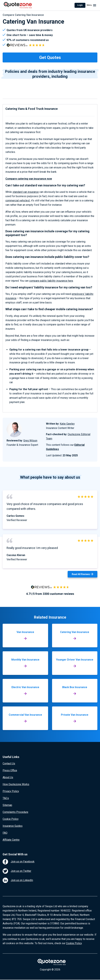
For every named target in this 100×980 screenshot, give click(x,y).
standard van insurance (26, 192)
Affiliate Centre (11, 840)
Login (80, 5)
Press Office (10, 770)
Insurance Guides (13, 826)
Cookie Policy (11, 819)
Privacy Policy (11, 791)
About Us (8, 777)
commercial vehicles (17, 201)
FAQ (5, 833)
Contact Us (9, 763)
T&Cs (6, 798)
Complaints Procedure (15, 812)
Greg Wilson (30, 441)
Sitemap (7, 805)
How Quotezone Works (16, 784)
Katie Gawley (67, 424)
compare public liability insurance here (51, 281)
